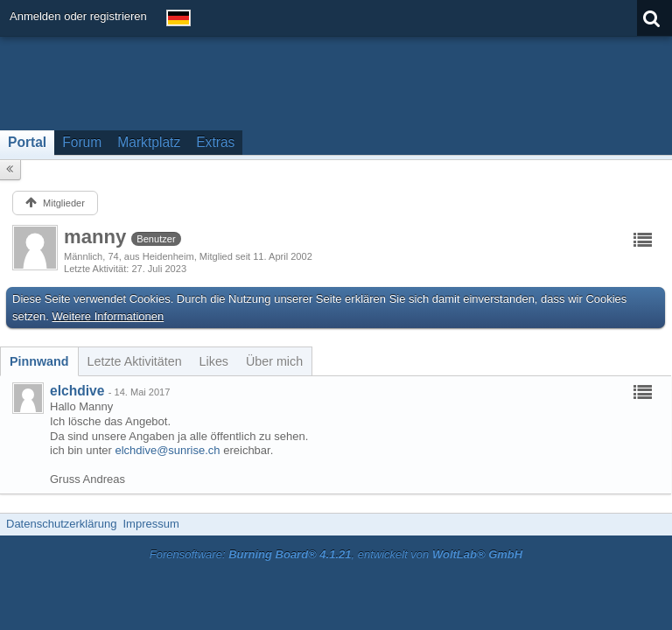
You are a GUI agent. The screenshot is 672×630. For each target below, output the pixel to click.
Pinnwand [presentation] (39, 361)
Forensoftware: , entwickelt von (336, 554)
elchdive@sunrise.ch (167, 450)
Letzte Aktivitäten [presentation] (135, 361)
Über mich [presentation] (274, 361)
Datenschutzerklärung (61, 524)
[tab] (39, 361)
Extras (215, 142)
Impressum (150, 524)
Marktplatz (149, 142)
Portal (27, 142)
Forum (82, 142)
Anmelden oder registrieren (78, 16)
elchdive (77, 391)
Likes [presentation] (214, 361)
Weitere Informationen (108, 316)
